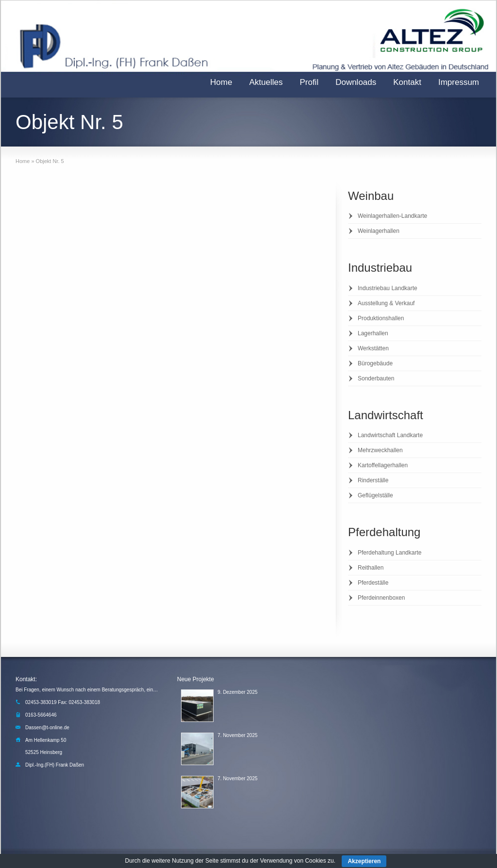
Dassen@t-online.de (47, 728)
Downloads (356, 82)
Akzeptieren (364, 861)
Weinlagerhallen (379, 231)
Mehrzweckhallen (380, 450)
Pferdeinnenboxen (381, 598)
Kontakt (407, 82)
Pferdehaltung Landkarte (389, 553)
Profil (309, 82)
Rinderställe (373, 480)
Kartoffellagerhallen (383, 465)
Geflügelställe (375, 495)
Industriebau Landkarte (388, 288)
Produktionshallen (381, 318)
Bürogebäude (375, 363)
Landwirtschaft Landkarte (390, 435)
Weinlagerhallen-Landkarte (392, 216)
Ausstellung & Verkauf (386, 303)
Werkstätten (373, 348)
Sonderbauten (376, 378)
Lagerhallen (373, 333)
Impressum (459, 82)
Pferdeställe (373, 583)
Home (221, 82)
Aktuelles (266, 82)
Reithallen (371, 568)
